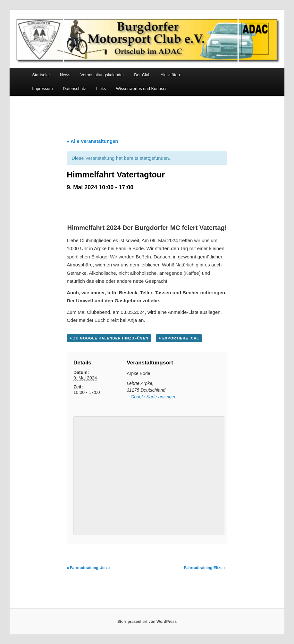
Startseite (41, 75)
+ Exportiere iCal (179, 338)
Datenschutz (74, 89)
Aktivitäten (170, 75)
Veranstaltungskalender (102, 75)
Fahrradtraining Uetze (88, 568)
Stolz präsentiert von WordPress (147, 622)
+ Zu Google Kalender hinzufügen (109, 338)
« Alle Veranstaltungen (92, 141)
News (65, 75)
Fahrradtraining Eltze (205, 568)
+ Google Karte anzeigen (151, 397)
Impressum (42, 89)
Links (101, 89)
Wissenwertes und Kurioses (142, 89)
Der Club (142, 75)
